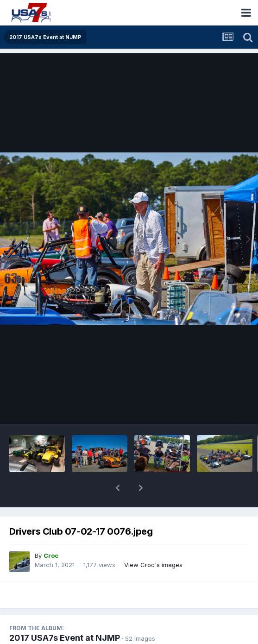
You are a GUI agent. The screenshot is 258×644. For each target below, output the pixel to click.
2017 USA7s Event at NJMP (65, 614)
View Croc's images (153, 541)
